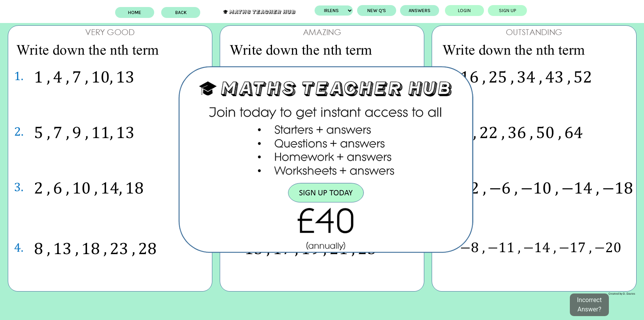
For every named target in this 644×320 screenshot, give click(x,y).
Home (147, 12)
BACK (193, 12)
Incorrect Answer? (589, 305)
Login (452, 11)
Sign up (495, 11)
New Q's (365, 11)
